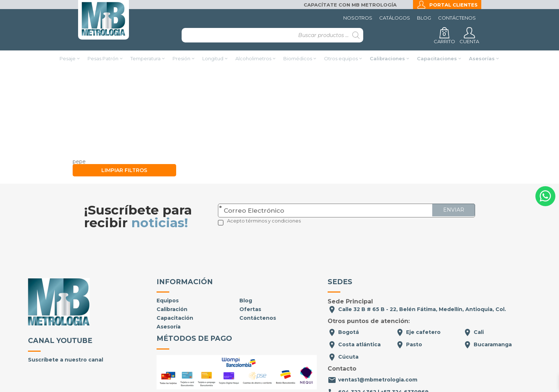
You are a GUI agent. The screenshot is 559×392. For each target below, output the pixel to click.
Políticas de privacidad (267, 373)
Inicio (203, 92)
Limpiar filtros (124, 126)
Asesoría (169, 282)
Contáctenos (457, 18)
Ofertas (250, 265)
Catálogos (395, 18)
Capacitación (175, 273)
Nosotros (358, 18)
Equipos (168, 256)
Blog (424, 18)
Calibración (172, 265)
